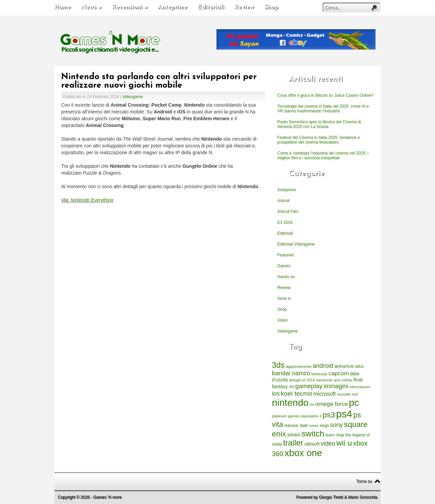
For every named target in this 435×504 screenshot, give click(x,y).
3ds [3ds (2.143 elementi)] (278, 365)
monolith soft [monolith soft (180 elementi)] (347, 394)
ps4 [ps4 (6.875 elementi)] (344, 414)
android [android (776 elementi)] (323, 366)
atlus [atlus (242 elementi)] (360, 366)
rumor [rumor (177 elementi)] (314, 426)
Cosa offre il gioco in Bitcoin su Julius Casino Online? (325, 95)
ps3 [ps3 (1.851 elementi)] (329, 415)
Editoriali (211, 7)
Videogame (133, 97)
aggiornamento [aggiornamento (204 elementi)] (299, 366)
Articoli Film (288, 212)
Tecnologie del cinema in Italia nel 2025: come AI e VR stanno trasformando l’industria (323, 109)
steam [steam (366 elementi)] (294, 435)
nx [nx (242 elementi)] (312, 404)
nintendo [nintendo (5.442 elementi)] (290, 403)
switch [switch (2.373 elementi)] (313, 434)
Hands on (286, 277)
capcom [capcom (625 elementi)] (339, 373)
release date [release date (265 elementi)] (296, 426)
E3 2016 (285, 222)
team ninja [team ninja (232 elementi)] (335, 435)
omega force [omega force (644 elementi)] (332, 404)
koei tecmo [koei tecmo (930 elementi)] (296, 393)
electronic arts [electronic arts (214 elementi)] (328, 380)
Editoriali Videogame (296, 244)
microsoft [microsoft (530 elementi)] (325, 394)
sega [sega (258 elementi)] (324, 426)
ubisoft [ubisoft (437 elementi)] (312, 444)
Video (282, 320)
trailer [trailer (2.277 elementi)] (293, 443)
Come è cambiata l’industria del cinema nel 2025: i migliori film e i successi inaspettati (323, 156)
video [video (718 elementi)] (328, 444)
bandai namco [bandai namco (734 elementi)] (291, 373)
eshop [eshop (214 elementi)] (347, 380)
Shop (271, 7)
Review (244, 7)
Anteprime (173, 7)
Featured (285, 255)
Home (63, 7)
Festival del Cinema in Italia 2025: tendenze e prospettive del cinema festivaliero (319, 140)
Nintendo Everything (92, 200)
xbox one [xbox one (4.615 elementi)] (303, 453)
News (92, 7)
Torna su (364, 481)
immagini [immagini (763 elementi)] (336, 386)
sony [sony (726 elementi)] (336, 425)
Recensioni (130, 7)
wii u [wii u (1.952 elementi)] (344, 443)
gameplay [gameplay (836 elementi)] (309, 386)
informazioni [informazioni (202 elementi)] (360, 387)
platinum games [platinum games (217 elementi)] (286, 416)
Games (284, 266)
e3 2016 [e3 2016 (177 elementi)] (308, 380)
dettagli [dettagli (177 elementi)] (295, 380)
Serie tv (284, 299)
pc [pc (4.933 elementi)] (354, 403)
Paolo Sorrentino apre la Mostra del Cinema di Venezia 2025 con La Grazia (319, 124)
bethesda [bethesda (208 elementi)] (319, 374)
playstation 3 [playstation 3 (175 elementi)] (311, 416)
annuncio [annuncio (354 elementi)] (344, 366)
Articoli (283, 201)
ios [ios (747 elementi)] (276, 394)
